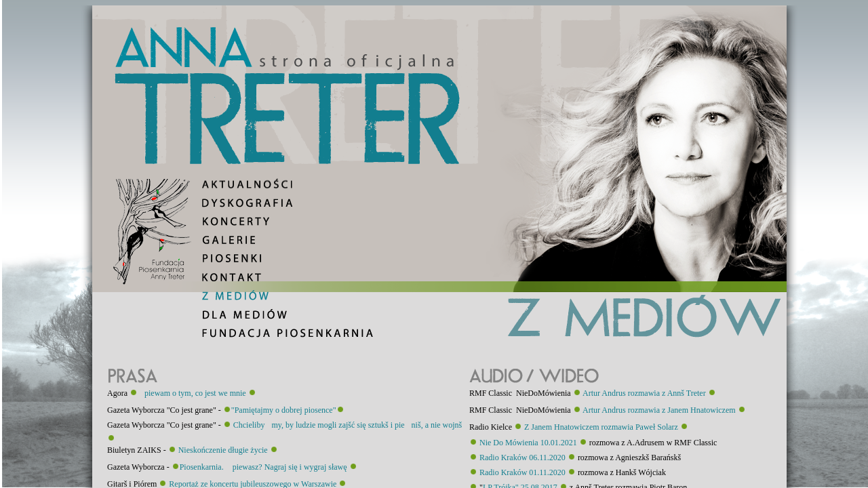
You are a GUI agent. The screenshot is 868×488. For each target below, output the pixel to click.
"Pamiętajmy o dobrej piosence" (284, 410)
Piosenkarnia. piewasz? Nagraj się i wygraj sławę (263, 467)
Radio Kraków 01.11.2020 (522, 472)
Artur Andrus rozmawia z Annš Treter (644, 393)
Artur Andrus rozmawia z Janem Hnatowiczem (659, 410)
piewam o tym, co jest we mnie (192, 393)
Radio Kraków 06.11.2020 (522, 457)
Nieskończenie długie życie (223, 450)
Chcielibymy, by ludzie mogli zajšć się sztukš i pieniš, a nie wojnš (348, 425)
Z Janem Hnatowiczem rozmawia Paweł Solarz (601, 427)
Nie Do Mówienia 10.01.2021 (528, 443)
